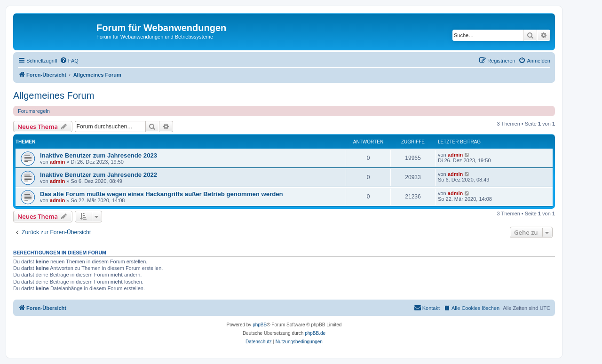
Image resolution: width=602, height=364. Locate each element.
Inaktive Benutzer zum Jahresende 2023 (99, 155)
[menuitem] (69, 61)
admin (57, 162)
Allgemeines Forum (54, 95)
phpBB (260, 325)
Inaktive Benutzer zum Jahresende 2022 (99, 175)
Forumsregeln (34, 111)
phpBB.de (315, 333)
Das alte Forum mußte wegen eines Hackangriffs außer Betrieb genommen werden (162, 194)
